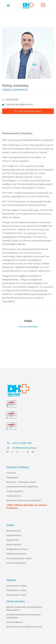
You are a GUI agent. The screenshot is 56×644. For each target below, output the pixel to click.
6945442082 (12, 100)
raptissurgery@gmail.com (19, 104)
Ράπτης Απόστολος (28, 326)
